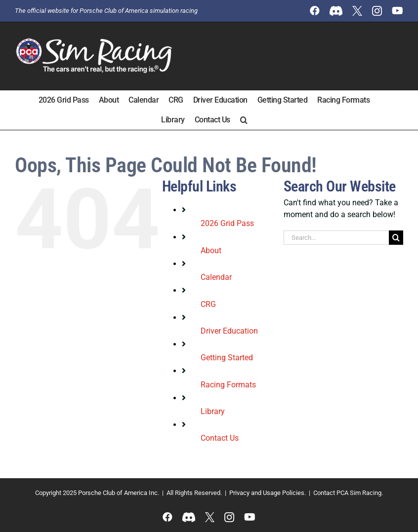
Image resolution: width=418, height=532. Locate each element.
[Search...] (336, 238)
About (211, 250)
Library (213, 411)
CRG (208, 304)
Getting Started (227, 358)
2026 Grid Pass (227, 223)
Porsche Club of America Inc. (119, 493)
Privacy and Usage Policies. (268, 493)
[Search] (396, 238)
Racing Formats (228, 385)
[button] (244, 120)
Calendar (216, 277)
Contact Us (220, 438)
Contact (324, 493)
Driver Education (229, 331)
